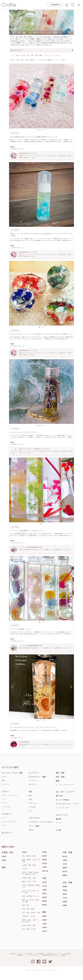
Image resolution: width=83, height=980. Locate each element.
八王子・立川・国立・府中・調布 (30, 892)
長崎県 (65, 890)
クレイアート (34, 773)
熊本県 (65, 894)
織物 (57, 781)
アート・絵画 (34, 826)
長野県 (44, 894)
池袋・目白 (26, 905)
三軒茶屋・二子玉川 (29, 916)
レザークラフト (35, 818)
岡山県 (65, 856)
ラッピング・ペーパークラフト (41, 822)
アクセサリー (7, 814)
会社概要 (63, 955)
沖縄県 (65, 905)
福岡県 (65, 887)
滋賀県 (44, 916)
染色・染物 (60, 777)
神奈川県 (45, 871)
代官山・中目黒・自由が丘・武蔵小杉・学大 (30, 873)
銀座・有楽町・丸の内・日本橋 (31, 860)
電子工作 (59, 796)
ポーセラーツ (7, 833)
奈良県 (44, 931)
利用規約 (20, 955)
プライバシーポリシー (32, 955)
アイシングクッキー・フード (67, 804)
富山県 (44, 882)
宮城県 (4, 860)
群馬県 (44, 860)
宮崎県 (65, 902)
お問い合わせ (51, 954)
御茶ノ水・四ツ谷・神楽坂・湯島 (30, 901)
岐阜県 (44, 897)
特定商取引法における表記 (50, 955)
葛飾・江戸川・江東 (29, 882)
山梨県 (44, 890)
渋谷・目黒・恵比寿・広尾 (31, 913)
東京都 (24, 852)
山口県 (65, 864)
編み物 (58, 819)
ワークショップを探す (26, 954)
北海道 (4, 856)
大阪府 (44, 924)
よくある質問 (40, 954)
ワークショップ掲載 (64, 954)
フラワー (5, 792)
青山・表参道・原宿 (29, 856)
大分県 (65, 898)
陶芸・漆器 (60, 773)
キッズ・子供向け (63, 800)
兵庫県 (44, 927)
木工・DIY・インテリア (65, 792)
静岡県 (44, 901)
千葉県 (44, 867)
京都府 (44, 920)
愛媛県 (65, 875)
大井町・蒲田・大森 (29, 878)
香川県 (65, 872)
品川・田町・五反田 (29, 929)
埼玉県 (44, 863)
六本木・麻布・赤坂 (29, 925)
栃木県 (44, 856)
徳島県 (65, 868)
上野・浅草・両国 (28, 909)
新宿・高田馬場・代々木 (30, 896)
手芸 (30, 792)
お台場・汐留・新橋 (29, 865)
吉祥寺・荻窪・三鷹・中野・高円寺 (30, 921)
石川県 (44, 886)
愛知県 (44, 905)
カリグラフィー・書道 (37, 777)
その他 (58, 830)
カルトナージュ (62, 815)
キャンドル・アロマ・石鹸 (12, 773)
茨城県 (44, 852)
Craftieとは (13, 954)
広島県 (65, 860)
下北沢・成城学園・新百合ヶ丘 (31, 886)
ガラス (31, 830)
